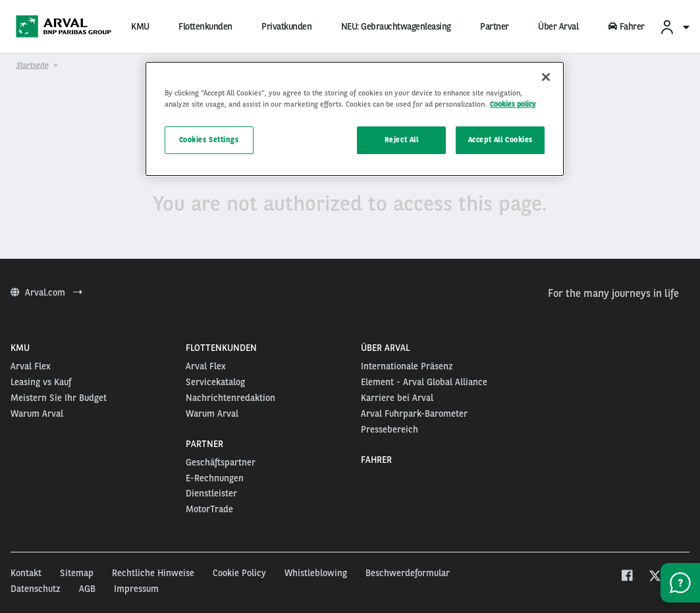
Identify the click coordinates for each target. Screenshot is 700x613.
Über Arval (558, 26)
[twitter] (655, 577)
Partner (495, 26)
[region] (355, 119)
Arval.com (46, 292)
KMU (140, 26)
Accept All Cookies (500, 140)
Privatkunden (286, 26)
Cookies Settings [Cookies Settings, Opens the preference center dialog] (209, 140)
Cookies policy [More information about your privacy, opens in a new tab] (513, 104)
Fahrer (626, 26)
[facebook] (627, 577)
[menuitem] (674, 27)
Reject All (402, 140)
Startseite (32, 65)
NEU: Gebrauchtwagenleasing (396, 26)
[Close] (546, 77)
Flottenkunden (205, 26)
